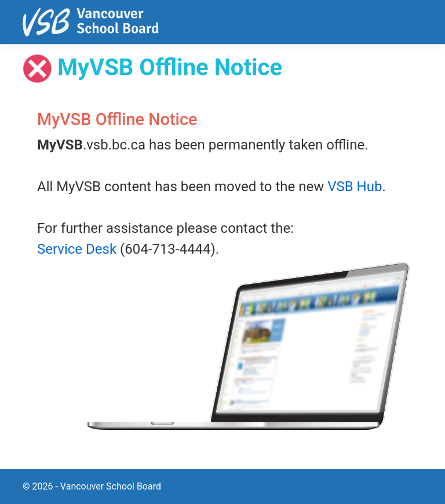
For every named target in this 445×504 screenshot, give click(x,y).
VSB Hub (355, 187)
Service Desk (77, 249)
